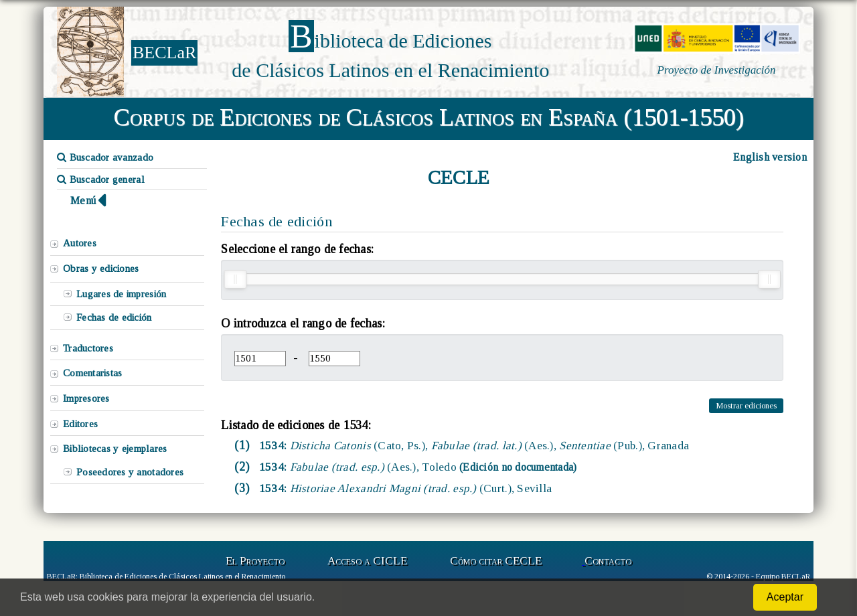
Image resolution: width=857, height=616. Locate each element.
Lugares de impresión (121, 294)
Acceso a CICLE (367, 561)
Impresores (86, 398)
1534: (473, 446)
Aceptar (785, 597)
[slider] (235, 279)
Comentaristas (92, 373)
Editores (80, 424)
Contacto (608, 561)
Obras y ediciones (101, 268)
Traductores (88, 348)
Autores (80, 243)
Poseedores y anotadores (130, 472)
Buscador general (101, 179)
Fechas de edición (114, 317)
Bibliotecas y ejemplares (115, 449)
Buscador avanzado (105, 157)
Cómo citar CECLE (496, 561)
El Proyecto (255, 561)
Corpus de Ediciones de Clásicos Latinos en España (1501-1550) (429, 117)
